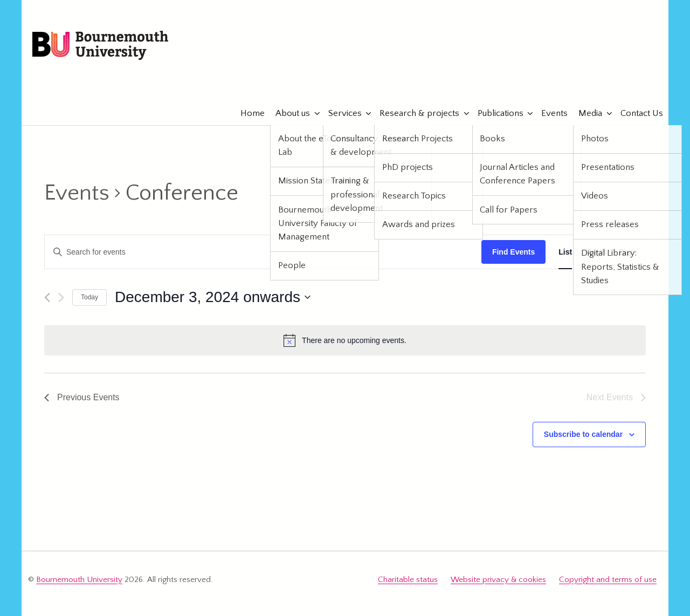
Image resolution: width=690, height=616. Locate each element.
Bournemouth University (100, 46)
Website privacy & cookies (498, 580)
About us (287, 113)
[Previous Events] (47, 297)
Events (549, 113)
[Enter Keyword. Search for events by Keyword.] (263, 252)
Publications (495, 113)
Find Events (513, 252)
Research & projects (414, 113)
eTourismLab (587, 80)
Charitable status (408, 580)
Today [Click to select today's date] (89, 297)
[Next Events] (61, 297)
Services (340, 113)
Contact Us (636, 113)
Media (585, 113)
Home (247, 113)
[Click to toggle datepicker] (213, 297)
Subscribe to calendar (583, 434)
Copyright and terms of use (608, 580)
